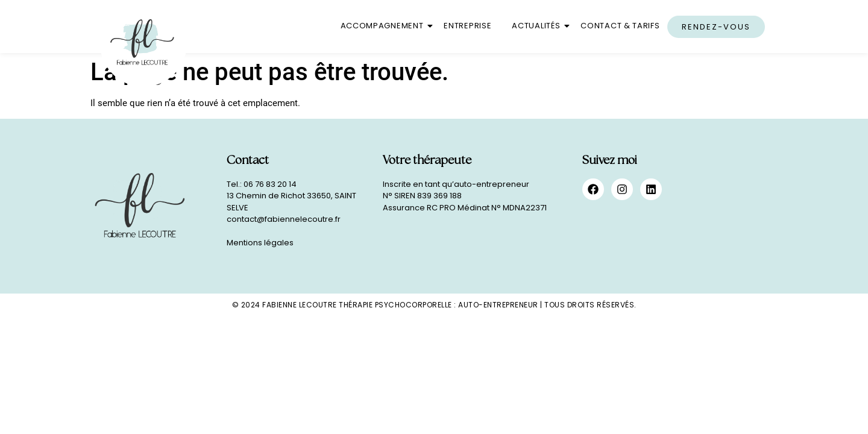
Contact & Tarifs (620, 26)
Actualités (538, 26)
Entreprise (467, 26)
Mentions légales (260, 243)
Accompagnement (384, 26)
